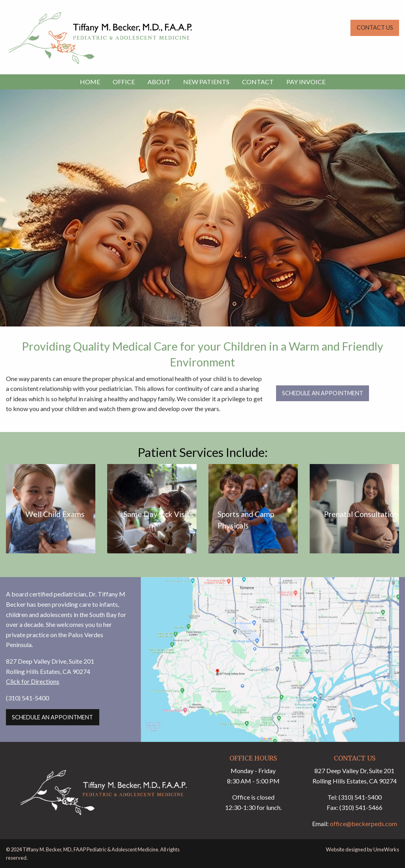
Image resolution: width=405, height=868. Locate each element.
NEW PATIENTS (206, 82)
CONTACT (258, 82)
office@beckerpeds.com (363, 824)
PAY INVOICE (306, 82)
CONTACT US (375, 27)
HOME (90, 82)
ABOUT (159, 82)
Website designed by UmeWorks (362, 849)
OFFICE (124, 82)
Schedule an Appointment (323, 393)
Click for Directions (33, 681)
